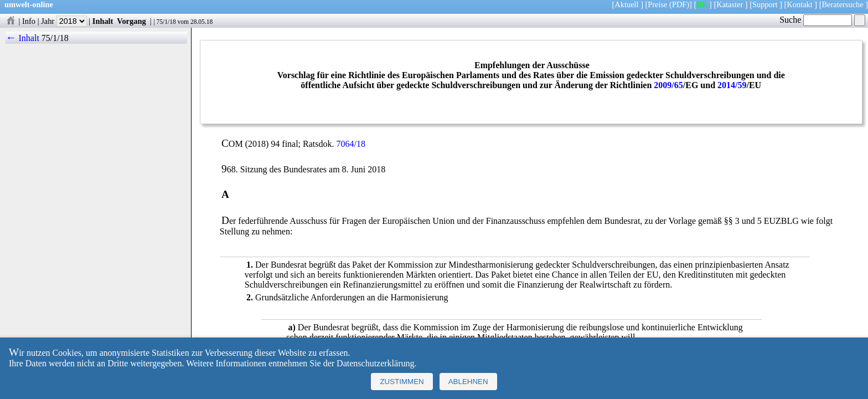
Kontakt (799, 4)
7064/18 (351, 144)
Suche (816, 20)
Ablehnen (468, 382)
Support (765, 4)
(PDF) (679, 4)
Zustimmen (402, 382)
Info (29, 21)
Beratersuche (843, 4)
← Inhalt (22, 38)
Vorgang (131, 21)
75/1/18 (166, 22)
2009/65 (668, 85)
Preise (657, 4)
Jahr (64, 21)
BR (702, 4)
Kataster (730, 4)
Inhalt (103, 21)
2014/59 (732, 85)
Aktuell (626, 4)
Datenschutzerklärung (375, 363)
